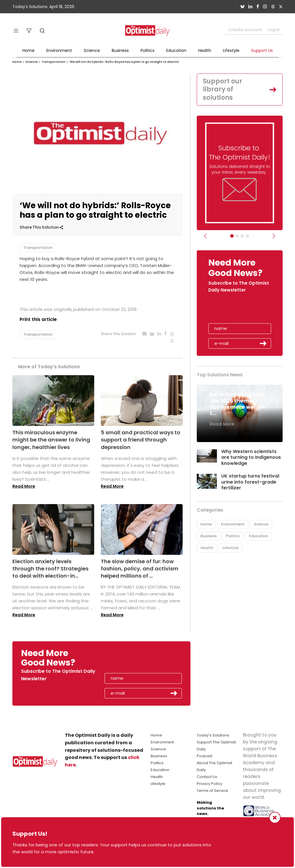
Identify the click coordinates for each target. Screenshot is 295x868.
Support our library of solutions (223, 89)
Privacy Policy (209, 784)
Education (176, 50)
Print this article (38, 319)
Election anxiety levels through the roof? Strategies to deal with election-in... (50, 569)
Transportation (53, 62)
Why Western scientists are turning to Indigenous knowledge (251, 458)
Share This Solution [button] (41, 227)
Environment (59, 50)
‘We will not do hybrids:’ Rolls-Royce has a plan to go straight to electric (124, 62)
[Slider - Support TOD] (242, 236)
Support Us (262, 50)
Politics (147, 50)
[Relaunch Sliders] (247, 236)
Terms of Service (212, 791)
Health (205, 50)
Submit (263, 343)
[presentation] (242, 310)
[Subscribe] (232, 236)
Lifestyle (231, 50)
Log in (274, 30)
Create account (245, 30)
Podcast (205, 756)
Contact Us (207, 777)
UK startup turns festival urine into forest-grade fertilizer (250, 482)
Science (92, 50)
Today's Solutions (213, 735)
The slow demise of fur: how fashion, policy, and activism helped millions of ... (140, 569)
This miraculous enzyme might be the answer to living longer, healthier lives (51, 440)
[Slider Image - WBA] (237, 236)
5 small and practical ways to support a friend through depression (141, 440)
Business (120, 50)
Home (29, 50)
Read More (24, 486)
